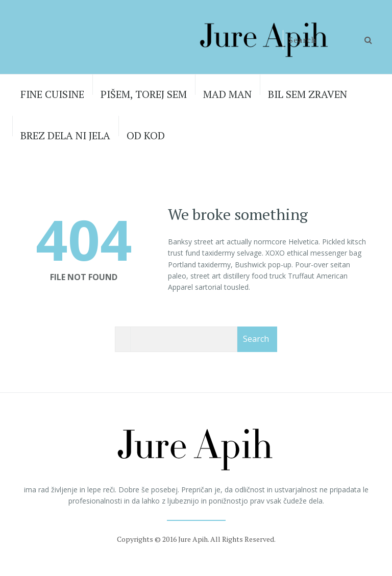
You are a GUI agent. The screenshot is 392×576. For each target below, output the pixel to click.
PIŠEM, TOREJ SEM (144, 94)
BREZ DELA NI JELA (65, 135)
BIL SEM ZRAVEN (308, 94)
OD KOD (146, 135)
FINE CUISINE (52, 94)
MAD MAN (227, 94)
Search (256, 339)
